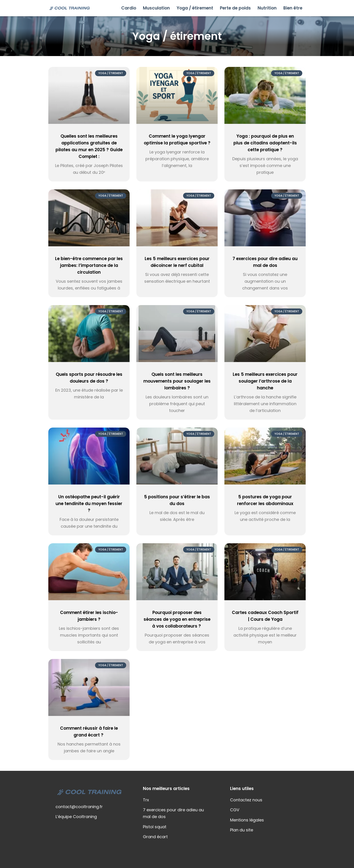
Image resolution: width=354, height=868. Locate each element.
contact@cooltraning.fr (79, 807)
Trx (146, 800)
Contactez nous (246, 800)
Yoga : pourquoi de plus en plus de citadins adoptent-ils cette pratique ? (265, 143)
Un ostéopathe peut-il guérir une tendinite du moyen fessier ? (89, 504)
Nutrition (267, 8)
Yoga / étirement (195, 8)
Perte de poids (235, 8)
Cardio (129, 8)
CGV (235, 810)
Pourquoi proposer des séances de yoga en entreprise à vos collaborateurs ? (177, 619)
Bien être (293, 8)
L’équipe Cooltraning (76, 817)
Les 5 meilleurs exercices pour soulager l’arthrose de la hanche (265, 381)
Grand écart (155, 837)
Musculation (156, 8)
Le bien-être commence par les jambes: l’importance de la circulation (89, 265)
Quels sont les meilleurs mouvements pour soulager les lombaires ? (177, 381)
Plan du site (242, 830)
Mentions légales (247, 820)
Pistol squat (155, 827)
